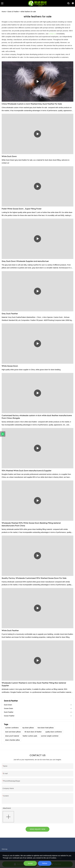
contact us (52, 34)
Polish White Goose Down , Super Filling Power (22, 209)
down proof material (12, 736)
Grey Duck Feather (10, 314)
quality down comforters (54, 732)
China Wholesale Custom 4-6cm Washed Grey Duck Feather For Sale (32, 104)
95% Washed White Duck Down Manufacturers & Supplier (27, 471)
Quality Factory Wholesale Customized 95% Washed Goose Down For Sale (34, 578)
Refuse (45, 863)
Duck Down (8, 705)
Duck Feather (9, 712)
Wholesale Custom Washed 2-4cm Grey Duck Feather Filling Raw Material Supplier (34, 684)
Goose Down (9, 708)
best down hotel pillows (46, 728)
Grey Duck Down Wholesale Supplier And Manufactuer (25, 261)
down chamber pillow (13, 740)
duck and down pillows (13, 732)
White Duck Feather (10, 631)
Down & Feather (13, 12)
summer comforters (12, 728)
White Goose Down (10, 366)
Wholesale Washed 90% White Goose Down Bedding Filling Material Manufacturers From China (31, 525)
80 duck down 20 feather (33, 732)
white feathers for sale (28, 12)
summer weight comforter (50, 736)
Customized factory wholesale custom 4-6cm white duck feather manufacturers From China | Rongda (37, 417)
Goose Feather (9, 716)
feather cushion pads (30, 736)
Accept (30, 863)
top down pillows (28, 728)
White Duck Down (9, 157)
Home (4, 12)
